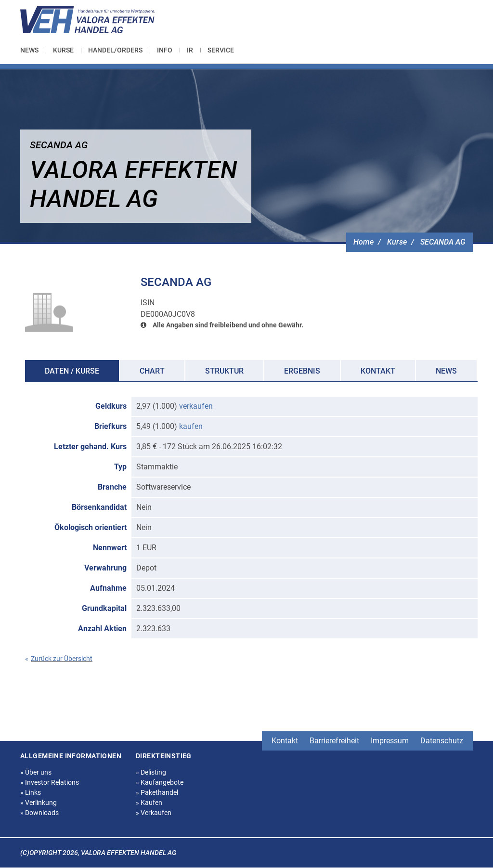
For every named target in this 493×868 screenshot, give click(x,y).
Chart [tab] (152, 371)
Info (165, 50)
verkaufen (196, 406)
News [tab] (446, 371)
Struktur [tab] (224, 371)
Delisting (151, 772)
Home (363, 242)
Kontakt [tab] (378, 371)
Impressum (390, 741)
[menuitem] (33, 50)
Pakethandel (157, 792)
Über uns (36, 772)
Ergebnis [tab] (302, 371)
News (29, 50)
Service (221, 50)
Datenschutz (442, 741)
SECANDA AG (443, 242)
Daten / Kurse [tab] (72, 371)
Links (31, 792)
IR (190, 50)
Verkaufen (154, 813)
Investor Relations (50, 782)
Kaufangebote (160, 782)
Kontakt (285, 741)
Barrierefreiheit (334, 741)
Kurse (63, 50)
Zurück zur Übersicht (59, 659)
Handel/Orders (115, 50)
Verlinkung (39, 803)
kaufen (191, 426)
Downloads (39, 813)
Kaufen (149, 803)
